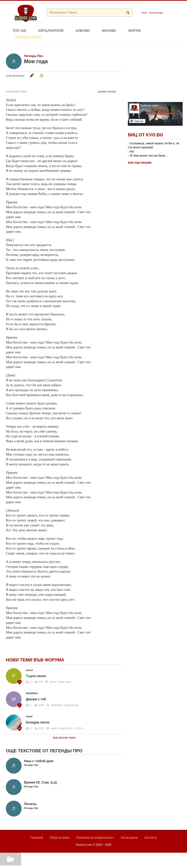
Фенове (109, 31)
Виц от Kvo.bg (145, 126)
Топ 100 (19, 31)
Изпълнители (51, 31)
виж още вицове (140, 154)
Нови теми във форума (35, 651)
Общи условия (60, 829)
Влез (144, 13)
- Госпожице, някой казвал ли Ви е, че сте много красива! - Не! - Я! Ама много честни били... (153, 141)
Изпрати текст (164, 30)
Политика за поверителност (95, 829)
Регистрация (156, 13)
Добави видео (9, 863)
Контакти (151, 829)
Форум (134, 31)
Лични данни (129, 829)
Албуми (83, 31)
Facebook (37, 829)
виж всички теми (64, 729)
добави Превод (107, 83)
